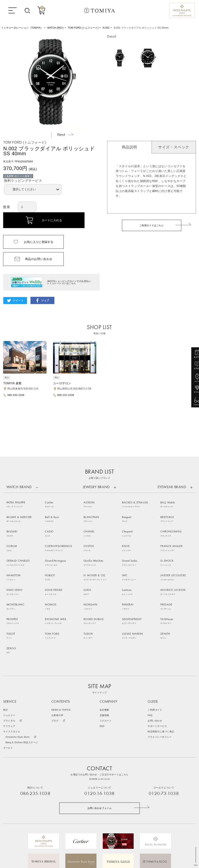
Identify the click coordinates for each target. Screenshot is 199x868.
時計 (6, 660)
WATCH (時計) (55, 28)
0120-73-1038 (164, 744)
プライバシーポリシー (160, 688)
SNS (102, 677)
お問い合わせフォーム (99, 759)
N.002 (106, 28)
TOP (196, 865)
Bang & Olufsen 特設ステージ (22, 693)
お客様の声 (57, 666)
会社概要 (104, 660)
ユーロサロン (62, 383)
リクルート (106, 671)
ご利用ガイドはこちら (151, 225)
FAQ (150, 666)
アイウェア (9, 677)
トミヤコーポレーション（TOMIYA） (22, 28)
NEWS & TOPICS (61, 660)
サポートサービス (157, 677)
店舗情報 (104, 666)
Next (65, 134)
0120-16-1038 (99, 744)
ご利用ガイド (155, 660)
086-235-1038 (35, 744)
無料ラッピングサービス (23, 181)
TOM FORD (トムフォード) (83, 28)
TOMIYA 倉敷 (12, 383)
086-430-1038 (16, 395)
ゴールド (8, 699)
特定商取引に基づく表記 (161, 682)
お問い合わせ (155, 671)
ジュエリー (9, 666)
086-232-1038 (66, 395)
